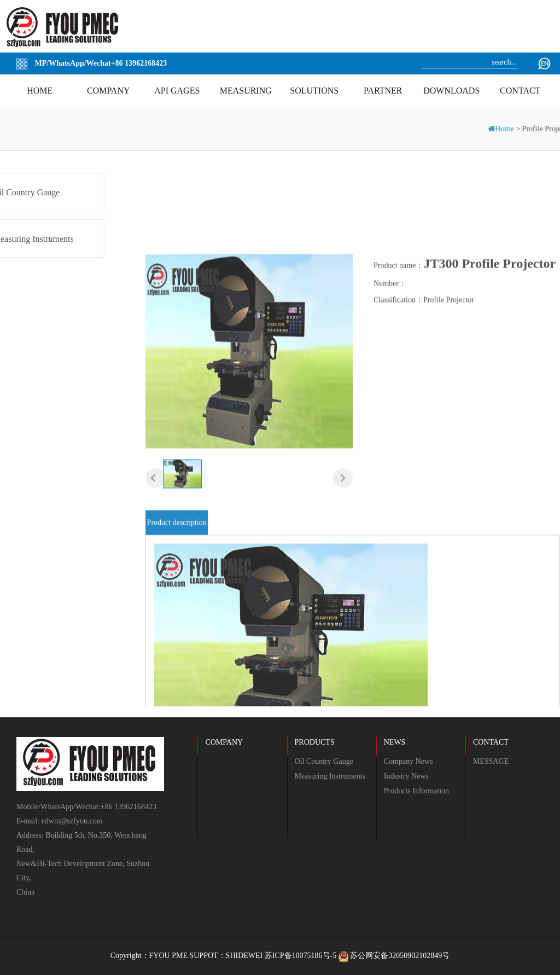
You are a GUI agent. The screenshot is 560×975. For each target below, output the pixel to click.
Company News (409, 761)
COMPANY (224, 742)
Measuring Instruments (330, 776)
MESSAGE (491, 761)
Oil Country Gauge (324, 761)
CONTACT (491, 742)
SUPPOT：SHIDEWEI (226, 956)
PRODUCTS (315, 742)
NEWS (395, 742)
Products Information (416, 791)
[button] (155, 521)
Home (509, 129)
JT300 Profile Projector (489, 306)
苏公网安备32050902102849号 (394, 956)
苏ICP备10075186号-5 (301, 956)
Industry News (406, 776)
